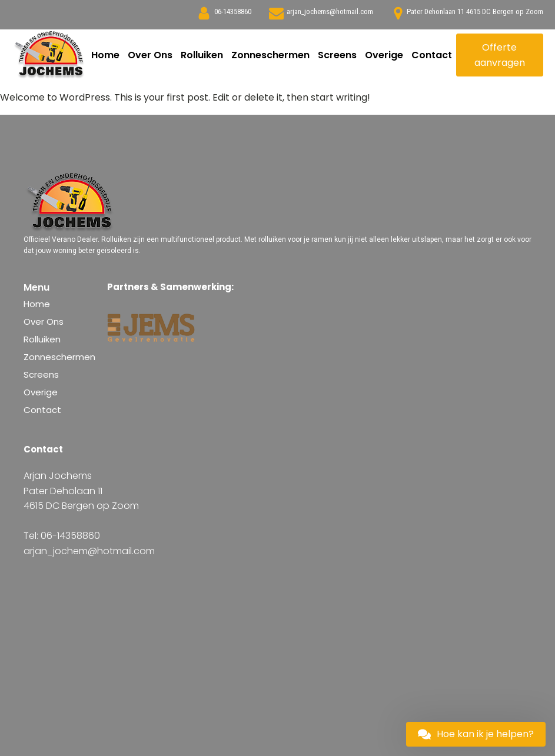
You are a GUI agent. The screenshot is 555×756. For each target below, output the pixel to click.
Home (105, 55)
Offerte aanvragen (500, 55)
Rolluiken (202, 55)
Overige (384, 55)
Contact (432, 55)
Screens (337, 55)
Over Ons (150, 55)
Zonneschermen (270, 55)
